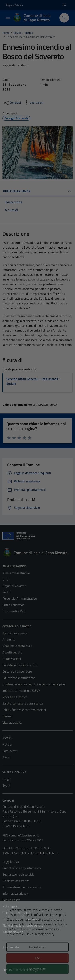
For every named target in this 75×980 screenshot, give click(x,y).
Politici (7, 592)
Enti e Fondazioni (14, 605)
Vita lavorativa (12, 722)
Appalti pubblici (12, 652)
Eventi (7, 785)
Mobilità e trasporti (15, 697)
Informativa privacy (15, 893)
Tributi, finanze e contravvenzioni (24, 710)
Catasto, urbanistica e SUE (20, 665)
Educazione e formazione (19, 678)
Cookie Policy (11, 900)
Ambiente (9, 640)
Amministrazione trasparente (22, 887)
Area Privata (11, 947)
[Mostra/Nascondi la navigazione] (8, 17)
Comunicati (10, 751)
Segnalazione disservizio (18, 874)
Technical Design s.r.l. (30, 970)
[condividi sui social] (12, 103)
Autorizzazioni (12, 659)
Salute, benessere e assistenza (23, 703)
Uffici (6, 579)
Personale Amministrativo (20, 598)
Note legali (10, 906)
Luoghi (7, 779)
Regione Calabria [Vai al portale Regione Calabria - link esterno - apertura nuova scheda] (14, 5)
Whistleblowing (13, 932)
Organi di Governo (14, 586)
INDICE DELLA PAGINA (37, 191)
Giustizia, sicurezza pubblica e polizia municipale (34, 684)
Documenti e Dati (14, 611)
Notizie (7, 744)
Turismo (7, 716)
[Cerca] (64, 18)
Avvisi (6, 757)
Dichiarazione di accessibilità (21, 919)
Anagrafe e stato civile (17, 646)
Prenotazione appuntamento (21, 868)
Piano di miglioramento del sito (23, 925)
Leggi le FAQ (11, 862)
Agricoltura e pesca (15, 633)
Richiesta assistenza (16, 881)
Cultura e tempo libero (17, 671)
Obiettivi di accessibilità (18, 913)
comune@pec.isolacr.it (24, 835)
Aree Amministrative (16, 573)
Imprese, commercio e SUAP (21, 691)
